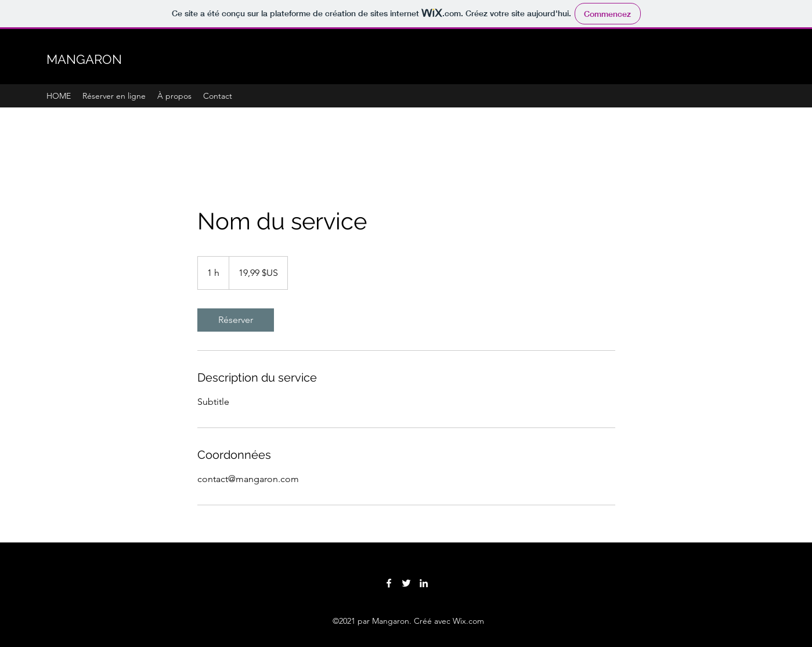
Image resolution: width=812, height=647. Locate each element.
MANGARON (84, 59)
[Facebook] (389, 583)
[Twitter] (406, 583)
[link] (236, 320)
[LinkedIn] (424, 583)
